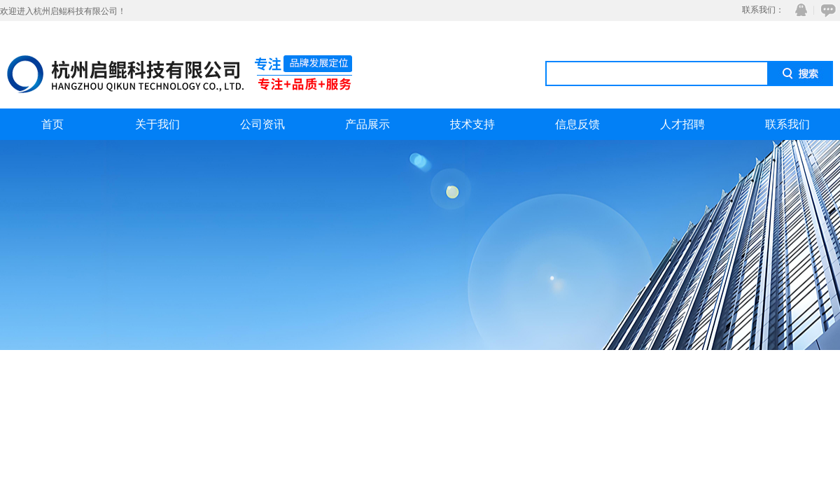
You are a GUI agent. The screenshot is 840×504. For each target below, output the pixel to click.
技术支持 (472, 124)
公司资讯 (262, 124)
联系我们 (787, 124)
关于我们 (157, 124)
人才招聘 (682, 124)
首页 (52, 124)
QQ (798, 10)
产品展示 (367, 124)
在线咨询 (826, 10)
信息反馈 (577, 124)
